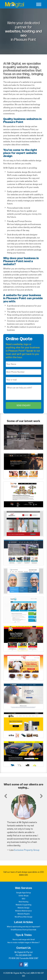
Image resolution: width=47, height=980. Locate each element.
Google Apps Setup (23, 893)
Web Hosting (23, 902)
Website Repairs (24, 914)
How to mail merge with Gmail (24, 939)
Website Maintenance (23, 911)
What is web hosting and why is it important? (23, 927)
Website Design (23, 908)
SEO (23, 899)
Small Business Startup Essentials (23, 930)
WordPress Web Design (23, 917)
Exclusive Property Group (27, 850)
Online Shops (23, 896)
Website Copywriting (23, 905)
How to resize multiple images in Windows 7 (23, 942)
